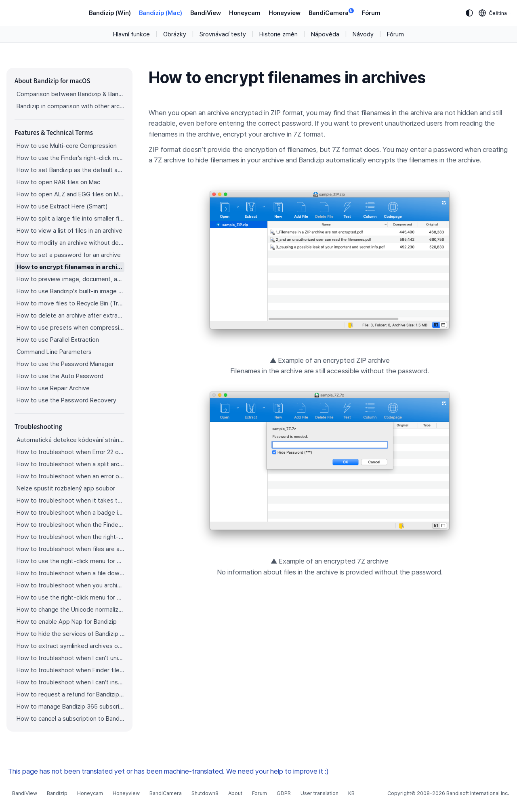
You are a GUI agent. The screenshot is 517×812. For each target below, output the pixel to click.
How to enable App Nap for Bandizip (67, 622)
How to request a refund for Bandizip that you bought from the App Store (70, 694)
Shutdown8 (205, 793)
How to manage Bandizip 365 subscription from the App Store (70, 707)
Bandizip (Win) (110, 13)
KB (351, 793)
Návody (363, 34)
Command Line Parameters (54, 352)
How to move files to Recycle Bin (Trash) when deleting (70, 303)
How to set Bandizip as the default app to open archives (70, 170)
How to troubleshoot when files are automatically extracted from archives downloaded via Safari (70, 549)
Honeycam (245, 13)
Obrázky (175, 34)
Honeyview (285, 13)
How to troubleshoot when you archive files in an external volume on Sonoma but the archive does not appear (70, 585)
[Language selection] (493, 13)
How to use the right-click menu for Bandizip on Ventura (70, 561)
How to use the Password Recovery (66, 400)
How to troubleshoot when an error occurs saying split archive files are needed (70, 476)
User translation (319, 793)
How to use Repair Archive (53, 388)
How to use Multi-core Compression (67, 146)
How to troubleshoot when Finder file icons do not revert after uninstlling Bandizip (70, 670)
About (235, 793)
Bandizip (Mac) (161, 13)
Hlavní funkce (131, 34)
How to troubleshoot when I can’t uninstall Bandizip (70, 658)
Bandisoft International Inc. (478, 793)
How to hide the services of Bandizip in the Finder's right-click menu (70, 634)
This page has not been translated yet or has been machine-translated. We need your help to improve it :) (168, 771)
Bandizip (57, 793)
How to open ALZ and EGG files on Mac (70, 194)
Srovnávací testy (223, 34)
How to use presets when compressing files (70, 328)
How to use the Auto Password (60, 376)
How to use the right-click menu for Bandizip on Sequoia (70, 597)
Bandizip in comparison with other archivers (70, 106)
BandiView (206, 13)
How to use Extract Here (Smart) (62, 206)
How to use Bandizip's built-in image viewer (70, 291)
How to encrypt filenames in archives (70, 267)
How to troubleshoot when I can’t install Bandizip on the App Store (70, 682)
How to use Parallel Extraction (58, 340)
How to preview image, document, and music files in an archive (70, 279)
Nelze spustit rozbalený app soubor (66, 488)
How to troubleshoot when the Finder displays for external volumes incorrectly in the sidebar (70, 525)
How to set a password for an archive (69, 255)
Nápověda (325, 34)
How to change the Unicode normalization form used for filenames (70, 610)
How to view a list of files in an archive (69, 231)
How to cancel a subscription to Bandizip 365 (70, 719)
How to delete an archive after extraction (70, 316)
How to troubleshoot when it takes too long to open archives (70, 501)
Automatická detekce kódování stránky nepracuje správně (70, 440)
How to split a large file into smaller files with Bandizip (70, 219)
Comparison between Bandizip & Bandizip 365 (70, 94)
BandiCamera (331, 12)
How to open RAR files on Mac (58, 182)
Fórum (371, 13)
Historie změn (278, 34)
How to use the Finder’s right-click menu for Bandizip (70, 158)
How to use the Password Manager (65, 364)
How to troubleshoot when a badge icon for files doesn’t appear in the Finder (70, 513)
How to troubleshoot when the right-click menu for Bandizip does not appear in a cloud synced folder (70, 537)
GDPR (284, 793)
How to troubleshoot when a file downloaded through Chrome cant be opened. (70, 573)
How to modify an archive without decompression (70, 243)
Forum (260, 793)
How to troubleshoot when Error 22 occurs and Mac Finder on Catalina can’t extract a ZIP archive (70, 452)
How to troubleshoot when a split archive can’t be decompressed (70, 464)
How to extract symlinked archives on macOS (70, 646)
